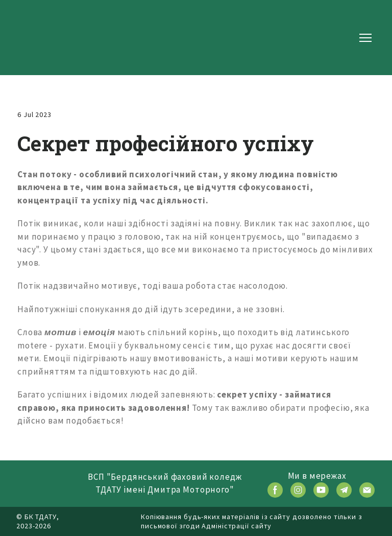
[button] (275, 490)
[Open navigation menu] (365, 38)
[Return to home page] (49, 38)
